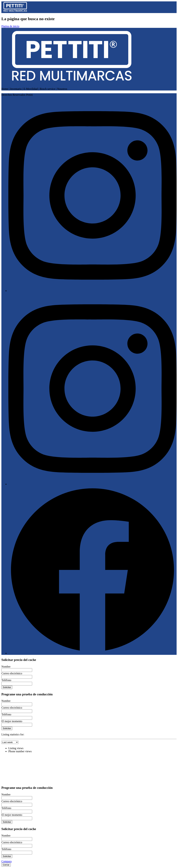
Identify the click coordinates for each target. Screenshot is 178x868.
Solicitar (7, 687)
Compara (7, 861)
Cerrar (6, 865)
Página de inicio (10, 26)
